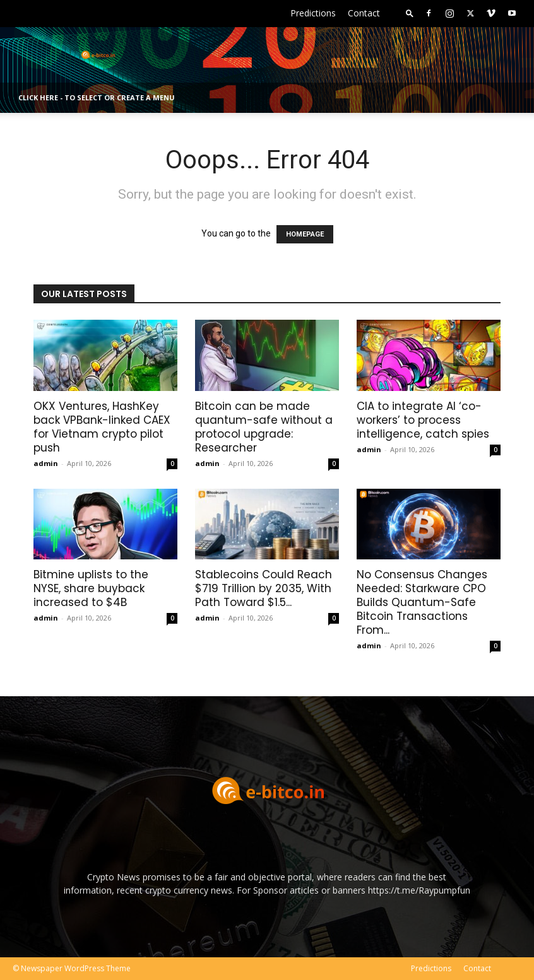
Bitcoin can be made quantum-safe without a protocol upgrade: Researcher (264, 427)
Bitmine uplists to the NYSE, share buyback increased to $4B (91, 588)
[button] (410, 13)
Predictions (313, 13)
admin (46, 463)
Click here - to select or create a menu (97, 97)
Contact (364, 13)
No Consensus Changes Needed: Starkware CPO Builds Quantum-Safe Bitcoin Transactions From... (422, 602)
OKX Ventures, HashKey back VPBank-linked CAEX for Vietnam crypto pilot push (102, 427)
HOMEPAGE (305, 234)
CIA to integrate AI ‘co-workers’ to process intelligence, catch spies (423, 420)
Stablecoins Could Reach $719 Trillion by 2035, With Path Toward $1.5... (264, 588)
